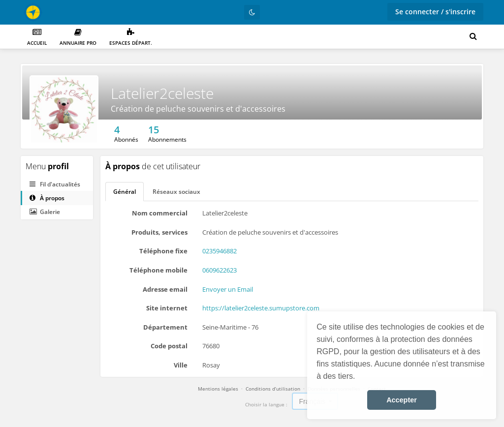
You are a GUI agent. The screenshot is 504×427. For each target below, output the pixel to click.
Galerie (45, 212)
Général (125, 192)
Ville (181, 365)
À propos (47, 198)
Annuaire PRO (78, 37)
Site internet (167, 308)
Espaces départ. (131, 37)
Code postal (169, 346)
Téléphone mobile (158, 270)
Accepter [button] (402, 400)
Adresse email (165, 289)
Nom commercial (160, 213)
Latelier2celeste (162, 93)
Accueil (37, 37)
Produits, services (159, 232)
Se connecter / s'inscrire (435, 12)
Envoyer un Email (228, 289)
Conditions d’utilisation (273, 389)
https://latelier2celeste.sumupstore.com (261, 308)
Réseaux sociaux (176, 192)
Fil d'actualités (55, 184)
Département (165, 327)
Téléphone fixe (163, 251)
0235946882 (220, 251)
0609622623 (220, 270)
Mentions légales (218, 389)
